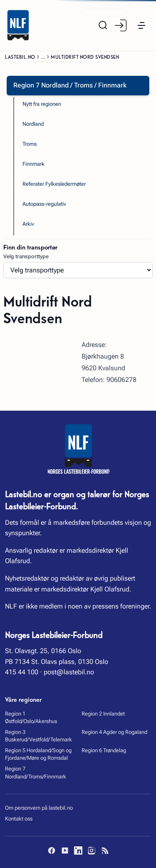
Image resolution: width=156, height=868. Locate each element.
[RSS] (105, 851)
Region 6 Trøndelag (104, 750)
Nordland (33, 124)
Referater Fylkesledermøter (54, 184)
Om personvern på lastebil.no (39, 808)
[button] (141, 25)
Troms (30, 144)
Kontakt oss (19, 819)
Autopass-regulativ (44, 204)
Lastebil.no (20, 56)
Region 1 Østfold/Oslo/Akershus (31, 717)
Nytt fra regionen (42, 104)
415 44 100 (22, 672)
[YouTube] (65, 851)
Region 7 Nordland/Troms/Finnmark (36, 772)
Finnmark (33, 164)
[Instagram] (92, 851)
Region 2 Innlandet (103, 714)
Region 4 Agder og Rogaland (114, 732)
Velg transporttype (26, 256)
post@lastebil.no (69, 672)
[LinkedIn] (78, 851)
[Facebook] (52, 851)
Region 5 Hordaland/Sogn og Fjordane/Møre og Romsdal (38, 754)
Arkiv (28, 224)
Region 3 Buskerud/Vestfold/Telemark (38, 736)
